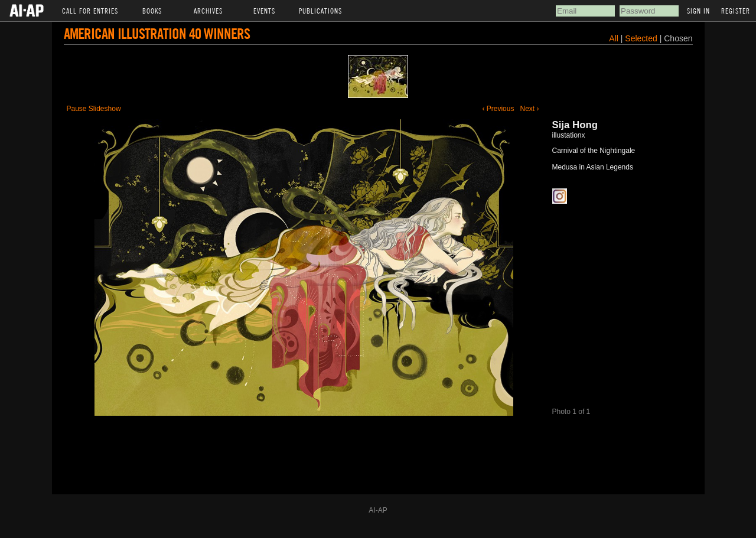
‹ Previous (498, 109)
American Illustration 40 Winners (157, 33)
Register (736, 11)
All (614, 38)
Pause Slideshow (94, 109)
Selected (642, 38)
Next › (529, 109)
